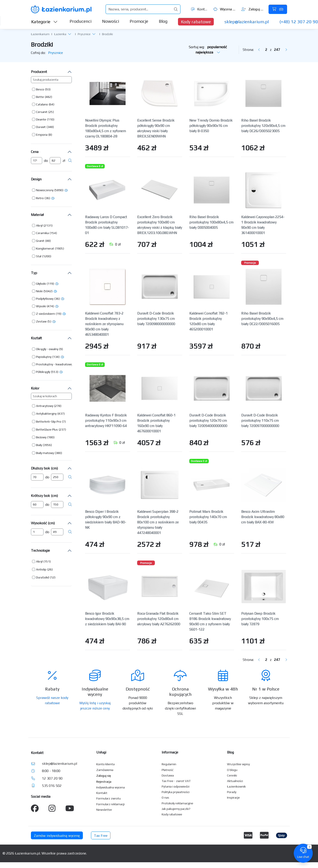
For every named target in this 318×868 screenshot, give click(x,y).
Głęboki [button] (41, 284)
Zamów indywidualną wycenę (57, 836)
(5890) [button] (59, 190)
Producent (39, 72)
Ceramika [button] (42, 233)
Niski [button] (39, 291)
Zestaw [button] (41, 321)
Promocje (139, 21)
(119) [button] (50, 284)
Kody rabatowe (196, 22)
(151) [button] (47, 561)
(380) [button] (58, 453)
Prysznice (84, 34)
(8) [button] (50, 135)
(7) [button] (64, 422)
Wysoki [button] (41, 306)
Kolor (35, 388)
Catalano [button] (42, 104)
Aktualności (235, 781)
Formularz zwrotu (109, 798)
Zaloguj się (253, 9)
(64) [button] (52, 104)
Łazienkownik (236, 786)
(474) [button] (50, 306)
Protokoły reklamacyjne (177, 803)
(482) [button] (48, 97)
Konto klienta (105, 764)
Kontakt (200, 9)
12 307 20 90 (52, 778)
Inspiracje (233, 797)
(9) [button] (61, 349)
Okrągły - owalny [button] (47, 349)
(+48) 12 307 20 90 (299, 22)
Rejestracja (104, 782)
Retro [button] (40, 198)
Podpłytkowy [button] (45, 299)
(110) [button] (51, 119)
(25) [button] (51, 112)
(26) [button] (50, 569)
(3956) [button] (47, 445)
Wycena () (225, 9)
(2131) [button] (48, 225)
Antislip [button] (41, 569)
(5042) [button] (48, 291)
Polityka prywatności (176, 792)
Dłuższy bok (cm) (44, 468)
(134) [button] (56, 357)
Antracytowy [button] (45, 406)
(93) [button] (48, 89)
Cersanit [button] (42, 112)
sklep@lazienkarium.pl (247, 22)
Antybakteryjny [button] (46, 414)
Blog (163, 21)
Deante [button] (41, 119)
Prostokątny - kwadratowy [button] (54, 364)
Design (36, 179)
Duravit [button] (41, 127)
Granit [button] (40, 241)
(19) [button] (59, 314)
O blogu (232, 770)
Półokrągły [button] (43, 372)
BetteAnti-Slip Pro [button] (49, 422)
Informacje (170, 752)
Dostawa (168, 775)
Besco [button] (40, 89)
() (278, 9)
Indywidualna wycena (111, 787)
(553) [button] (55, 372)
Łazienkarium (40, 34)
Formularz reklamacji (110, 804)
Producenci (80, 21)
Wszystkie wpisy (238, 764)
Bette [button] (40, 97)
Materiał (37, 215)
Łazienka (60, 34)
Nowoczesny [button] (45, 190)
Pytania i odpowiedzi (176, 786)
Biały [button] (39, 445)
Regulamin (169, 764)
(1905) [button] (60, 248)
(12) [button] (53, 577)
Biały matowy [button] (45, 453)
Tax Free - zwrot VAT (176, 781)
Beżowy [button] (41, 437)
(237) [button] (62, 429)
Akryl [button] (39, 225)
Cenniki (232, 775)
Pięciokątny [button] (44, 357)
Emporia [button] (42, 135)
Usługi (101, 752)
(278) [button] (58, 406)
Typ (34, 273)
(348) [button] (50, 127)
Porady (232, 792)
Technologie (40, 550)
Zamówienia (105, 770)
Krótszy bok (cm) (44, 496)
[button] (70, 34)
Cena (35, 152)
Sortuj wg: (208, 50)
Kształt (36, 338)
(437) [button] (61, 414)
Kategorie (44, 22)
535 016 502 (52, 786)
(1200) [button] (47, 256)
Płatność (168, 770)
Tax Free (101, 836)
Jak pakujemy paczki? (176, 809)
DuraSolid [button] (43, 577)
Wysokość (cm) (43, 523)
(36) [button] (47, 198)
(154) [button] (53, 233)
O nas (165, 797)
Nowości (111, 21)
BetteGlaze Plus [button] (47, 429)
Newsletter (104, 810)
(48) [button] (48, 241)
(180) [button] (51, 437)
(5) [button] (49, 321)
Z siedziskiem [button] (45, 314)
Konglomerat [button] (45, 248)
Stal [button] (39, 256)
